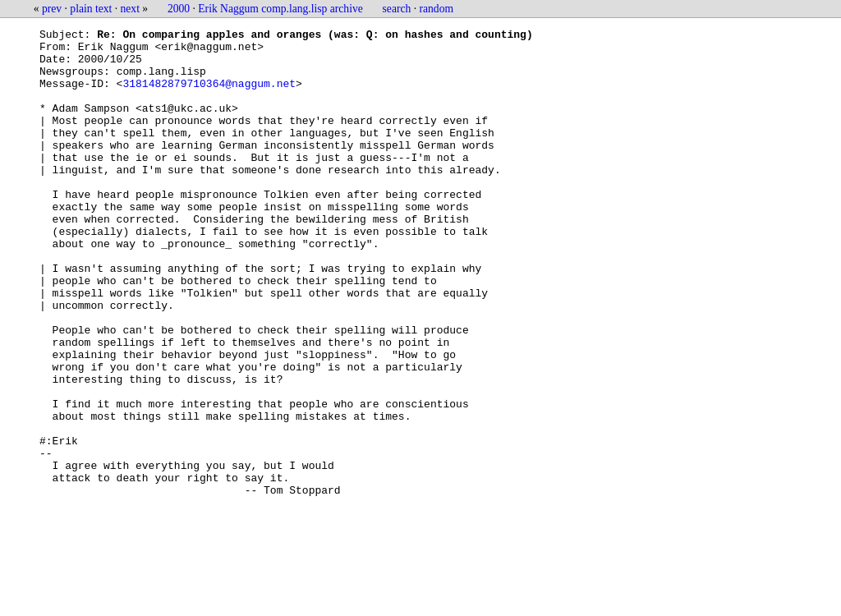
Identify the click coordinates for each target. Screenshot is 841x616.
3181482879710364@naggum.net (209, 95)
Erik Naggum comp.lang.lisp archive (280, 9)
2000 (179, 9)
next (130, 9)
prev (52, 9)
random (437, 9)
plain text (91, 9)
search (397, 9)
